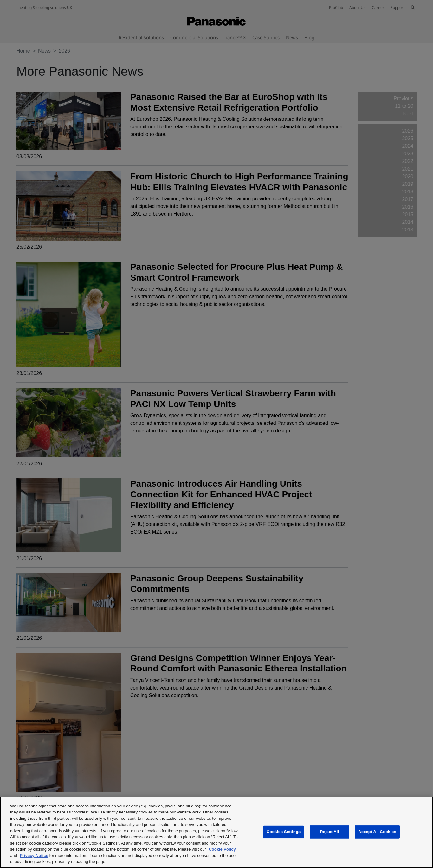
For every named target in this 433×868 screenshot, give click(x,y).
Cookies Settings (284, 832)
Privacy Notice (34, 855)
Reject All (329, 832)
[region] (217, 832)
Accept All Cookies (377, 832)
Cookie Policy (222, 849)
